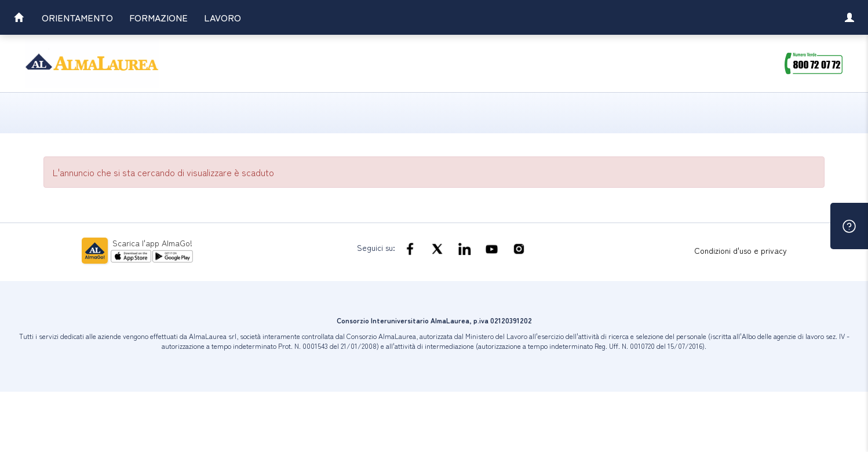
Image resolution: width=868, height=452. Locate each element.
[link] (19, 19)
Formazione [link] (158, 17)
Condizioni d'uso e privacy (741, 250)
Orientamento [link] (77, 17)
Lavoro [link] (223, 17)
